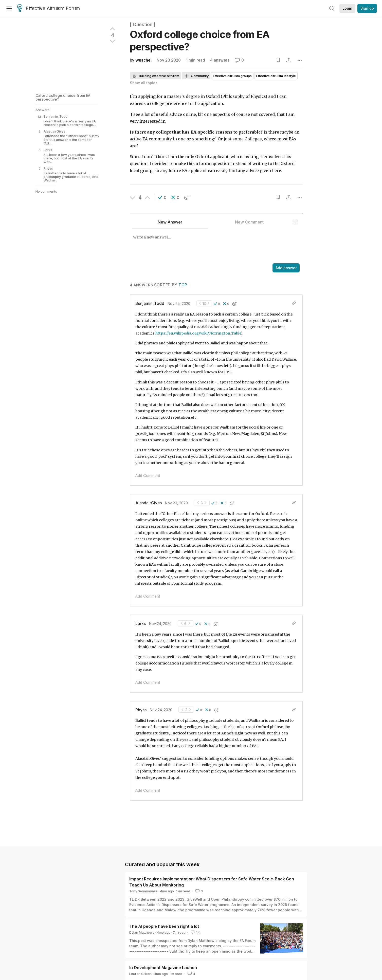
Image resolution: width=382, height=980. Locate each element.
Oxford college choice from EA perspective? (63, 97)
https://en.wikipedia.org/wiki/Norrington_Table (198, 333)
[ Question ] (143, 24)
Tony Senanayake (143, 891)
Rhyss (141, 710)
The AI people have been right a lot (164, 926)
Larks (141, 624)
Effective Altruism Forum (49, 9)
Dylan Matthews (142, 932)
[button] (162, 197)
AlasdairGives (149, 503)
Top (183, 285)
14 (195, 932)
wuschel (144, 60)
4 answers (220, 60)
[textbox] (210, 247)
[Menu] (9, 8)
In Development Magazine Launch (163, 968)
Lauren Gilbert (140, 974)
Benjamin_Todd (150, 303)
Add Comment (148, 476)
